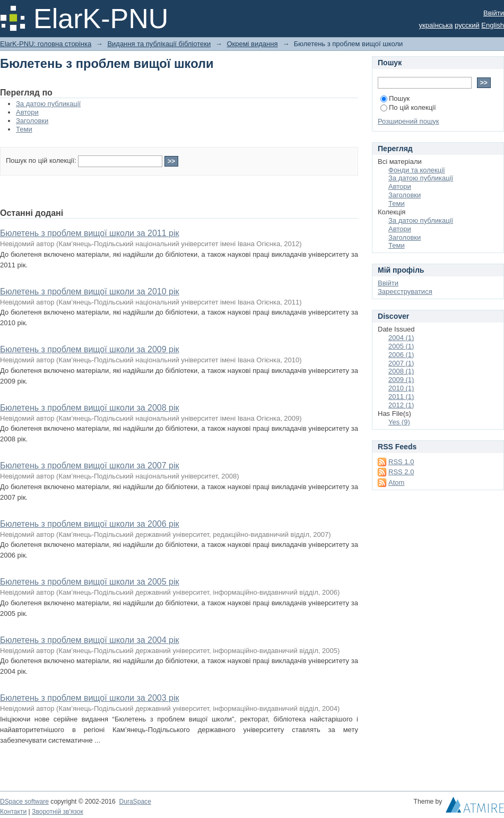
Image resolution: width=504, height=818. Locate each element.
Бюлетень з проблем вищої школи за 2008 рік (90, 408)
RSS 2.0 (401, 472)
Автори (27, 112)
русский (467, 25)
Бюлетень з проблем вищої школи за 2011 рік (90, 233)
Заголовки (32, 121)
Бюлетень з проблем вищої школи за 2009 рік (90, 349)
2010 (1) (401, 388)
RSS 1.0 (401, 462)
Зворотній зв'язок (58, 812)
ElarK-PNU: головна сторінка (46, 44)
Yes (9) (399, 422)
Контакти (13, 812)
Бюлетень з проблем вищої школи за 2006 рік (90, 524)
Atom (396, 482)
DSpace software (24, 802)
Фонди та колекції (417, 170)
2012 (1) (401, 405)
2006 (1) (401, 355)
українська (436, 25)
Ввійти (494, 13)
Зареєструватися (405, 291)
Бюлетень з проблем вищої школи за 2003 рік (90, 698)
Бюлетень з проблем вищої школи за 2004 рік (90, 640)
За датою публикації (48, 104)
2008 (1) (401, 371)
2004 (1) (401, 338)
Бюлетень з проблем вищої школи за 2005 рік (90, 582)
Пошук (395, 98)
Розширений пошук (409, 121)
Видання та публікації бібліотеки (159, 44)
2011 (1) (401, 397)
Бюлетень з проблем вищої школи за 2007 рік (90, 465)
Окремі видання (252, 44)
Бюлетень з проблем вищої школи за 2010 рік (90, 291)
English (493, 25)
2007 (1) (401, 363)
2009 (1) (401, 380)
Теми (24, 129)
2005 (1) (401, 346)
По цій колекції (408, 107)
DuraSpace (135, 802)
